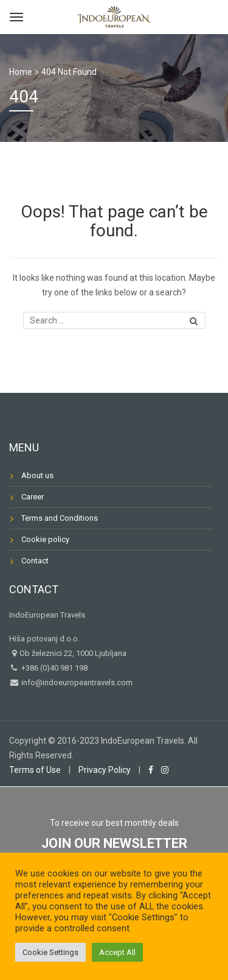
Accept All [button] (117, 952)
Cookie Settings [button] (50, 952)
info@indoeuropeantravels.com (76, 682)
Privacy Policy (105, 770)
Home (21, 72)
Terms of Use (35, 770)
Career (33, 497)
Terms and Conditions (60, 518)
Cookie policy (45, 539)
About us (37, 475)
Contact (35, 561)
